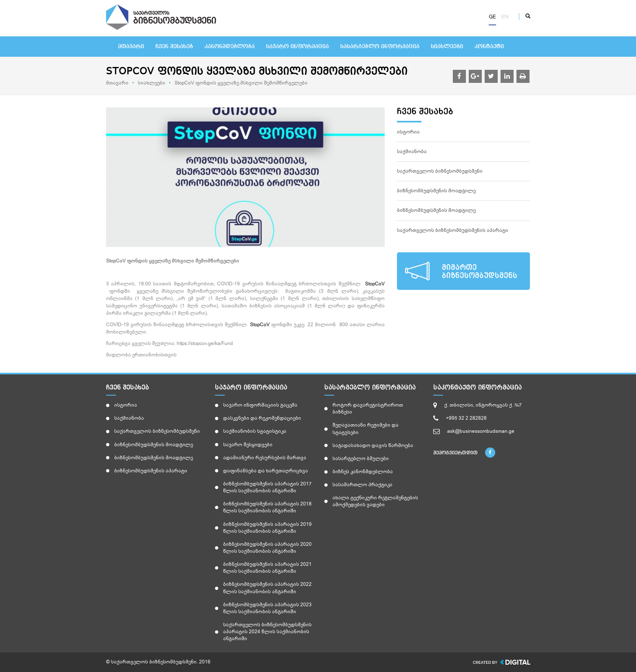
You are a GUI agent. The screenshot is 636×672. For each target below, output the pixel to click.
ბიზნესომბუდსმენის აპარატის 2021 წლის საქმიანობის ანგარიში (267, 568)
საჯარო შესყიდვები (248, 445)
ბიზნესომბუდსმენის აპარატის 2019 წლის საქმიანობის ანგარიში (267, 528)
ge (492, 17)
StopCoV (375, 284)
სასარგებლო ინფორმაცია (380, 47)
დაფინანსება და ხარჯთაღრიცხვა (266, 471)
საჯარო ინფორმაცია (297, 47)
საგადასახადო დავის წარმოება (373, 445)
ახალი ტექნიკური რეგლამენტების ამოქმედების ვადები (375, 501)
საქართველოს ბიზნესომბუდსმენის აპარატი (453, 230)
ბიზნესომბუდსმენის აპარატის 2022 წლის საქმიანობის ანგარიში (267, 588)
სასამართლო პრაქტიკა (362, 485)
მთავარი (131, 47)
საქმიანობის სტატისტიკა (255, 431)
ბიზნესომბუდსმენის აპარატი (151, 471)
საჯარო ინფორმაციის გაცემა (260, 405)
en (505, 17)
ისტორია (408, 132)
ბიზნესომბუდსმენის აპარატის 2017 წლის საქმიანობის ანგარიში (267, 487)
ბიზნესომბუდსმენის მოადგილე (436, 191)
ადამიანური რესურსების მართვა (265, 458)
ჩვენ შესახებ (174, 47)
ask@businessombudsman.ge (481, 431)
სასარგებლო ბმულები (361, 458)
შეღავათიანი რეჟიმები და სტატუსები (366, 428)
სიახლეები (447, 47)
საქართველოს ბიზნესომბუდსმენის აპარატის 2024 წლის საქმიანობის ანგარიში (267, 632)
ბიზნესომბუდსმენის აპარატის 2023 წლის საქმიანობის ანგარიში (267, 608)
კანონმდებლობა (229, 47)
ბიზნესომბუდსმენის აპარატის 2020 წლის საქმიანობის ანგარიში (267, 548)
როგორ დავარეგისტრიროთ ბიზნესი (368, 408)
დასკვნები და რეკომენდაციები (262, 418)
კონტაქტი (489, 47)
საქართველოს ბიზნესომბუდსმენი (440, 171)
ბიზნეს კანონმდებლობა (363, 472)
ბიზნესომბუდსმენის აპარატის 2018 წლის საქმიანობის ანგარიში (267, 507)
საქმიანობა (412, 151)
